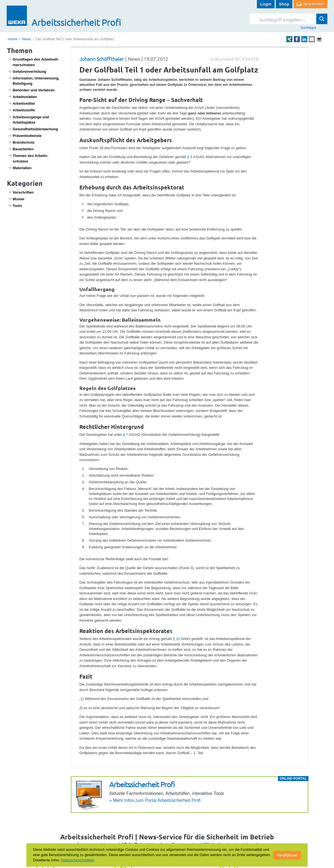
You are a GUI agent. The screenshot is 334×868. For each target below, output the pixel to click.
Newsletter (314, 4)
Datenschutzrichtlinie (77, 860)
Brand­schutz (21, 142)
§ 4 (190, 157)
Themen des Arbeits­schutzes (28, 158)
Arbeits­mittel (21, 103)
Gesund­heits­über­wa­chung (33, 129)
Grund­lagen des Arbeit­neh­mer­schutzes (33, 62)
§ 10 (176, 639)
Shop (284, 4)
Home (13, 39)
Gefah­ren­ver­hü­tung (27, 71)
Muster (16, 199)
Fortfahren (287, 855)
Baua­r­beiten (21, 149)
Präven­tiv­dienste (25, 136)
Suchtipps (308, 28)
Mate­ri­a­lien (20, 168)
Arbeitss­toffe (21, 110)
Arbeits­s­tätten (22, 97)
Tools (15, 206)
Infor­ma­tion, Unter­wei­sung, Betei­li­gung (34, 81)
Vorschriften (21, 192)
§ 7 (126, 435)
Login (266, 4)
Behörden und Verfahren (31, 90)
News (26, 39)
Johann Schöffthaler (102, 59)
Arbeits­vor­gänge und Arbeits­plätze (28, 120)
